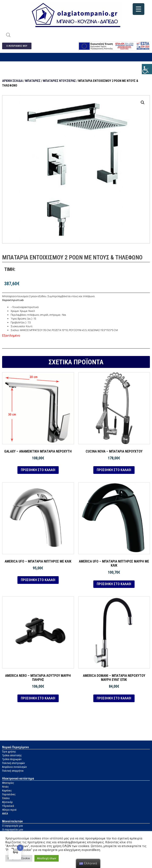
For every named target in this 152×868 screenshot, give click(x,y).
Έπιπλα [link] (6, 798)
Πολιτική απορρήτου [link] (13, 771)
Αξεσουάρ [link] (7, 802)
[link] (147, 69)
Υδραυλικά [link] (8, 806)
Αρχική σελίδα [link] (12, 81)
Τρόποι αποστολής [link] (12, 755)
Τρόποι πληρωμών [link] (12, 759)
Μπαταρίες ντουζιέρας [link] (59, 81)
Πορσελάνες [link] (9, 794)
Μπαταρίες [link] (33, 81)
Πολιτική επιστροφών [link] (13, 763)
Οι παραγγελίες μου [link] (13, 830)
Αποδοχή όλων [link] (47, 858)
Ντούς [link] (5, 787)
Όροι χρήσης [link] (9, 752)
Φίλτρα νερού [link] (9, 810)
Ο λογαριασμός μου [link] (13, 826)
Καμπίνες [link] (7, 791)
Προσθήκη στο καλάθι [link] (38, 470)
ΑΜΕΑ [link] (5, 814)
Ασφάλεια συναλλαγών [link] (14, 767)
